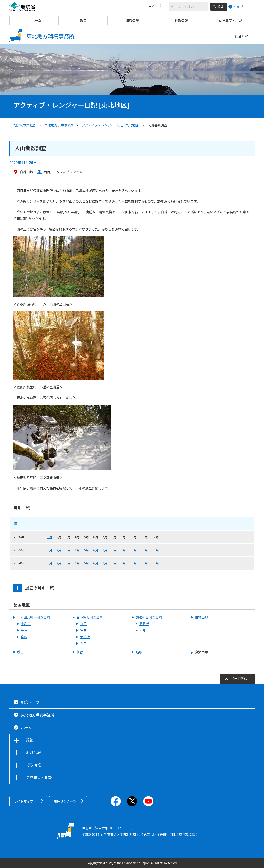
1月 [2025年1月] (50, 550)
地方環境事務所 (25, 125)
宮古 (83, 630)
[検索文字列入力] (188, 7)
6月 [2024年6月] (96, 563)
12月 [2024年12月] (155, 563)
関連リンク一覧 (65, 801)
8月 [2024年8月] (114, 563)
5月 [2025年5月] (87, 550)
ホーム (34, 20)
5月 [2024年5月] (87, 563)
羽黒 (143, 630)
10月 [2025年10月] (133, 550)
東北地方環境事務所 (59, 125)
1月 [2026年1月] (50, 537)
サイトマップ (23, 801)
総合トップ (30, 702)
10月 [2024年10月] (133, 563)
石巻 (83, 643)
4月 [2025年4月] (77, 550)
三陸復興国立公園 (89, 617)
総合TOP (241, 36)
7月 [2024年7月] (105, 563)
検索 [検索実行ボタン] (221, 7)
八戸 (83, 624)
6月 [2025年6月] (96, 550)
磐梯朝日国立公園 (149, 617)
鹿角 (24, 630)
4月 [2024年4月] (77, 563)
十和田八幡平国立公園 (34, 617)
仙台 (80, 652)
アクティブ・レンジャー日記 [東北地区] (111, 125)
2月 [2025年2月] (59, 550)
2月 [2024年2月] (59, 563)
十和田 (26, 624)
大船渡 (85, 637)
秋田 (20, 652)
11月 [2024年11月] (144, 563)
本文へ (153, 6)
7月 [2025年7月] (105, 550)
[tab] (18, 588)
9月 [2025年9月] (123, 550)
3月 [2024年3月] (68, 563)
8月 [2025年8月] (114, 550)
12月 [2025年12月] (155, 550)
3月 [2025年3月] (68, 550)
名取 (139, 652)
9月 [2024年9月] (123, 563)
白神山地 (201, 617)
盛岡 (24, 637)
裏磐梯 (144, 624)
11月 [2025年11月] (144, 550)
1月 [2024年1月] (50, 563)
